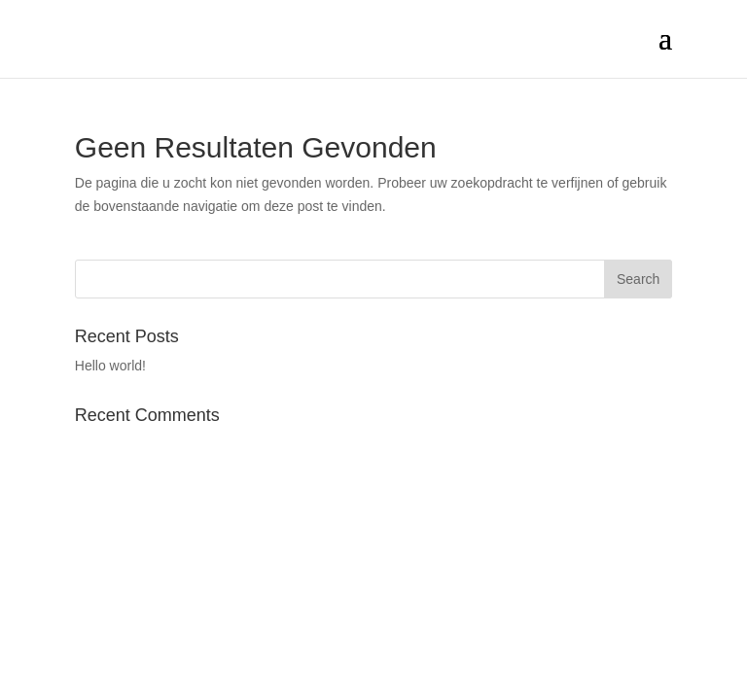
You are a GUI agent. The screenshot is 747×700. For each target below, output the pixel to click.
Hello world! (110, 366)
